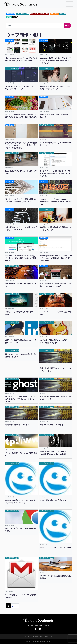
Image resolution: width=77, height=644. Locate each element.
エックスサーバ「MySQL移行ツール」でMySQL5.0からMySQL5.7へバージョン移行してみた (55, 173)
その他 (15, 17)
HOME (27, 637)
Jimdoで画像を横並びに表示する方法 (54, 500)
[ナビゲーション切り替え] (69, 4)
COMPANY (39, 637)
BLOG (32, 637)
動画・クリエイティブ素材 (40, 14)
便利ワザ (63, 14)
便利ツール (54, 14)
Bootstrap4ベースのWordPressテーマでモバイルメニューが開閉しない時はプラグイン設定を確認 (56, 258)
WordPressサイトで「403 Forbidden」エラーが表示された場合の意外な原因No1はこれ (55, 202)
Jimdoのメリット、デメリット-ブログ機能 (56, 548)
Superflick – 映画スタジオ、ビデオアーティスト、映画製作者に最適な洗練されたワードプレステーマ (55, 61)
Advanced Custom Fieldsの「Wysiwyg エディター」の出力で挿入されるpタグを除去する (21, 258)
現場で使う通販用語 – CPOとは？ (52, 425)
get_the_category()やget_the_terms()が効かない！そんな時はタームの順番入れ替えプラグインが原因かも (21, 145)
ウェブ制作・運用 (23, 14)
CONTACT (48, 637)
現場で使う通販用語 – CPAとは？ (18, 425)
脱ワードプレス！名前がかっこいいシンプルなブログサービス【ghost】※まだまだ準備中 (21, 399)
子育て (9, 17)
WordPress (11, 14)
